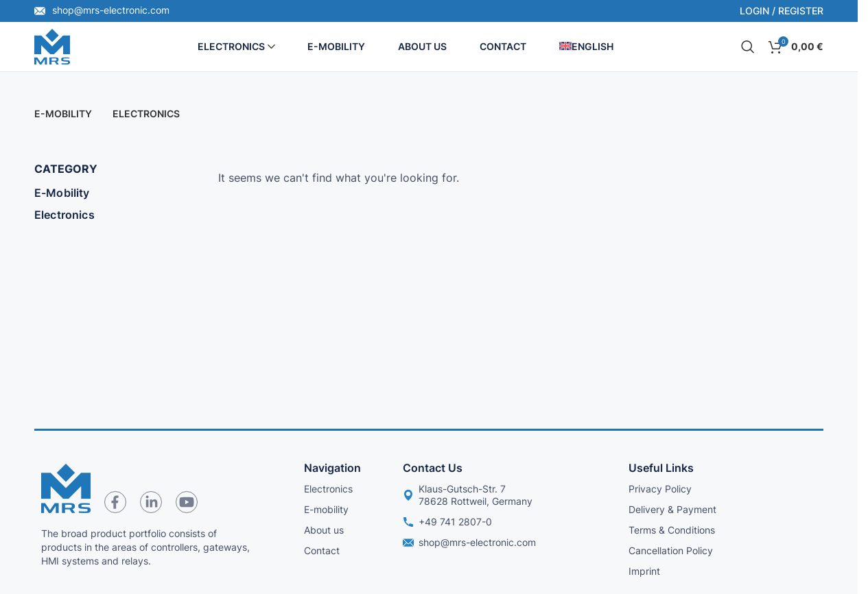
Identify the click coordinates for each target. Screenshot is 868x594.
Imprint (644, 571)
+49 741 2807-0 (447, 522)
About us (324, 530)
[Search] (748, 47)
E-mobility (326, 509)
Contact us (433, 468)
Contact (322, 550)
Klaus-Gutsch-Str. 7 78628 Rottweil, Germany (468, 495)
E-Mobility (62, 193)
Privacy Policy (660, 489)
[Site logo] (52, 45)
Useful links (661, 468)
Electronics (64, 215)
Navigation (332, 468)
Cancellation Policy (671, 550)
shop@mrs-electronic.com (102, 10)
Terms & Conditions (672, 530)
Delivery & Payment (672, 509)
